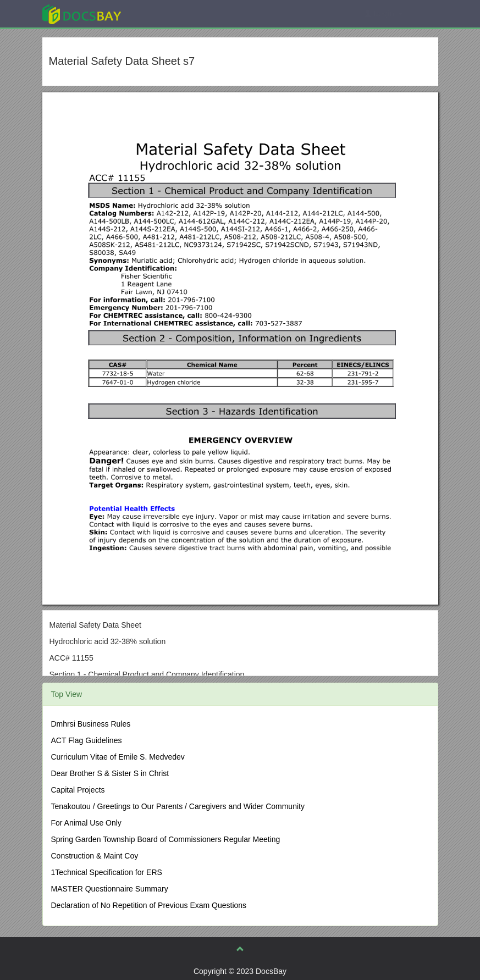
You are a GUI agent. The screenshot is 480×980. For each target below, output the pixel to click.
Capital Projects (78, 790)
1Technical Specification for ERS (107, 872)
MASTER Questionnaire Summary (110, 889)
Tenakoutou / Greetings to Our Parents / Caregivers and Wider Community (178, 806)
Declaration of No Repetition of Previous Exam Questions (149, 905)
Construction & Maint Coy (95, 856)
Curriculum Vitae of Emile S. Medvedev (118, 757)
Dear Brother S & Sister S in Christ (110, 773)
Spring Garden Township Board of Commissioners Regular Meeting (166, 839)
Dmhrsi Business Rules (91, 724)
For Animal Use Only (86, 823)
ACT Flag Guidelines (87, 740)
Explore (164, 13)
